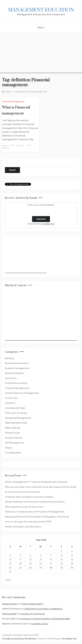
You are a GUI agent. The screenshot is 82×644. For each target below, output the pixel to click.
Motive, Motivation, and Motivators (23, 527)
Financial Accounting (16, 383)
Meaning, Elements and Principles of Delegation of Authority (37, 517)
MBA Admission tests (16, 423)
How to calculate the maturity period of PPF (28, 522)
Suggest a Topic (40, 624)
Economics (11, 378)
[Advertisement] (41, 53)
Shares (8, 448)
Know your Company (16, 413)
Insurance (10, 403)
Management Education (41, 10)
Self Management (14, 443)
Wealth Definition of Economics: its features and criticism (35, 502)
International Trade (15, 408)
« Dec (8, 580)
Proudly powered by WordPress (19, 639)
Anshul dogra (9, 614)
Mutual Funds (12, 433)
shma (22, 145)
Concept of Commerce (32, 614)
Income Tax (11, 398)
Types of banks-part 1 (32, 604)
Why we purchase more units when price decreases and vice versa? (41, 487)
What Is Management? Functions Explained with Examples (36, 482)
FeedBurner (48, 224)
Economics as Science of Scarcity (22, 492)
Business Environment (17, 363)
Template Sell (69, 639)
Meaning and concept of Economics (24, 507)
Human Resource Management (22, 393)
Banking (9, 358)
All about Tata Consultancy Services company (29, 497)
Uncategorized (13, 453)
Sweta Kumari (9, 604)
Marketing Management (18, 418)
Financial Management (13, 102)
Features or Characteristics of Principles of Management (35, 512)
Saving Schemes (14, 438)
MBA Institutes (13, 428)
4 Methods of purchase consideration (43, 609)
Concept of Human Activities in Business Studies (45, 619)
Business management (17, 368)
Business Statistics (14, 373)
